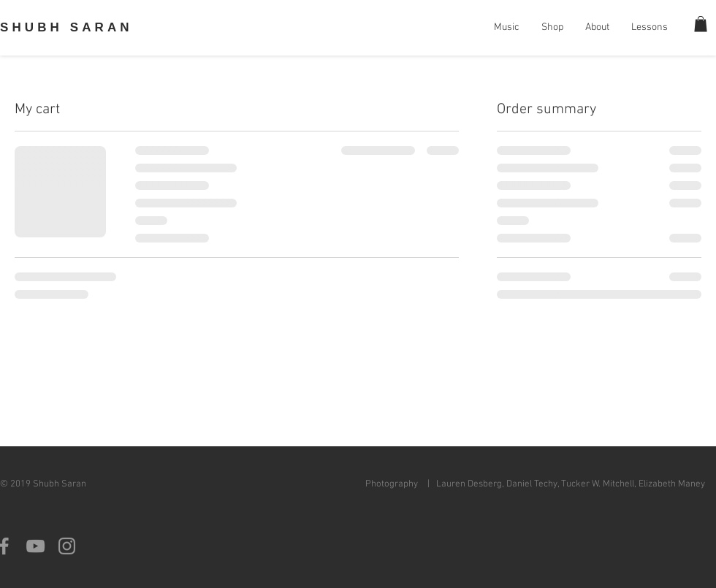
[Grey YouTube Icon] (35, 546)
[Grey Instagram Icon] (67, 546)
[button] (701, 24)
